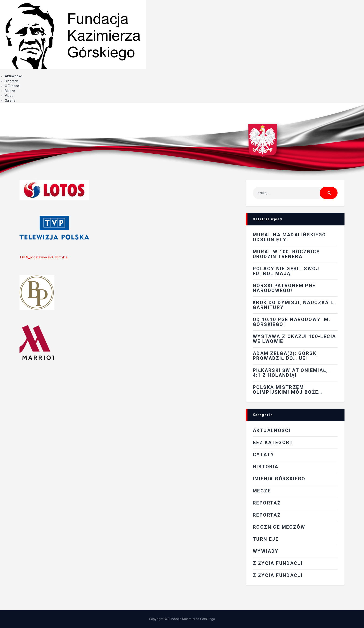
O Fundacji (13, 86)
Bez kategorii (273, 443)
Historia (266, 467)
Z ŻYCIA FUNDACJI (278, 563)
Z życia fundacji (278, 575)
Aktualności (14, 76)
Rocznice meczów (279, 527)
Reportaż (267, 515)
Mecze (10, 91)
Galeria (10, 101)
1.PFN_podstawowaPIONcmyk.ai (44, 257)
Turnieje (266, 539)
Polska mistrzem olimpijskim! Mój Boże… (288, 390)
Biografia (12, 81)
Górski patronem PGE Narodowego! (284, 288)
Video (9, 96)
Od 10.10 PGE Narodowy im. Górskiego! (292, 322)
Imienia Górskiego (279, 479)
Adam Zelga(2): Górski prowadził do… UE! (285, 356)
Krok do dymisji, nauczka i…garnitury (295, 305)
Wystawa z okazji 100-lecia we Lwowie (294, 339)
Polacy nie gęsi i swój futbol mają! (286, 271)
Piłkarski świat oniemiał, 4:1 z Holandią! (290, 373)
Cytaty (263, 455)
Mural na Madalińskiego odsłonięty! (289, 237)
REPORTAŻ (267, 503)
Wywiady (266, 551)
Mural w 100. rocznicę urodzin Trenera (286, 254)
